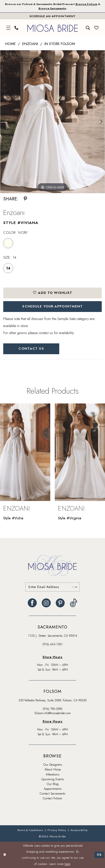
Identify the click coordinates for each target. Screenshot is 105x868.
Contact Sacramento (52, 794)
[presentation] (25, 452)
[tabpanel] (52, 122)
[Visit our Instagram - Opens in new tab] (46, 603)
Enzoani (30, 44)
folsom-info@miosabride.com (53, 713)
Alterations (52, 774)
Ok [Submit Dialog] (99, 855)
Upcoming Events (52, 779)
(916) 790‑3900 (52, 709)
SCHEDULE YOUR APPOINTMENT (52, 306)
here (67, 864)
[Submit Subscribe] (74, 587)
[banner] (52, 28)
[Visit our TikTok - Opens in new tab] (73, 603)
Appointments (53, 789)
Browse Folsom (86, 4)
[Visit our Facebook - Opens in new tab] (32, 603)
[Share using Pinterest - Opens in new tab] (25, 199)
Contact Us (31, 349)
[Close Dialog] (5, 855)
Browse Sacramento (52, 8)
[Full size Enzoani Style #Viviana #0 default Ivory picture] (52, 122)
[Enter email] (52, 587)
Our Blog (53, 784)
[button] (8, 28)
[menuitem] (8, 28)
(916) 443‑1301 (52, 644)
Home (10, 44)
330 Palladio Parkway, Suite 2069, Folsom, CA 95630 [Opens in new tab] (52, 700)
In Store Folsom (60, 44)
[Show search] (88, 28)
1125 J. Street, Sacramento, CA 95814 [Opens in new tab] (53, 636)
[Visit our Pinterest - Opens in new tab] (60, 603)
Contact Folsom (52, 798)
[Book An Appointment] (52, 16)
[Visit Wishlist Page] (96, 28)
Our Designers (53, 765)
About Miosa (53, 769)
